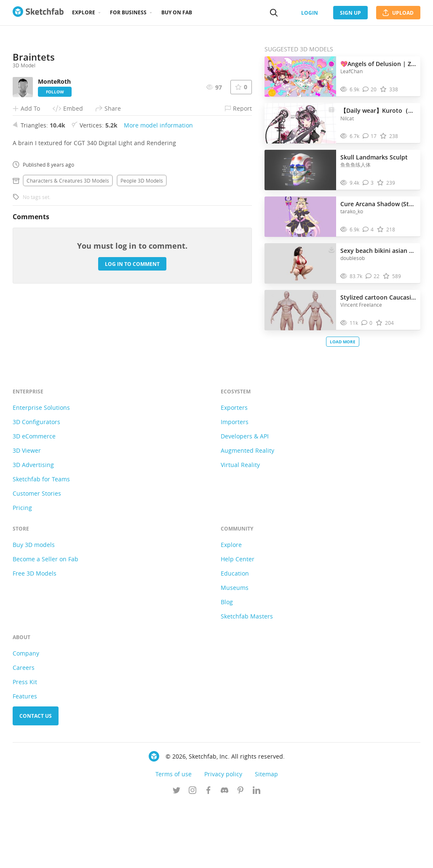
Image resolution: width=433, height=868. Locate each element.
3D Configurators (36, 486)
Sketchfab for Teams (41, 543)
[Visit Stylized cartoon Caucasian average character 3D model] (300, 310)
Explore (84, 12)
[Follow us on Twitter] (176, 855)
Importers (235, 486)
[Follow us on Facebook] (208, 855)
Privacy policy (223, 838)
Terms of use (174, 838)
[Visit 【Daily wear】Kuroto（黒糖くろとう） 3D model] (300, 123)
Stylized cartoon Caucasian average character (378, 297)
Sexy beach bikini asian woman (378, 251)
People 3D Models (142, 314)
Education (235, 637)
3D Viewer (27, 514)
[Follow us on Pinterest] (241, 855)
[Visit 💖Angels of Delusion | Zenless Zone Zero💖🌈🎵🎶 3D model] (300, 77)
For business (128, 12)
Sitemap (266, 838)
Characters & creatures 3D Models (68, 314)
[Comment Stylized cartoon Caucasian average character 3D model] (367, 323)
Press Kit (25, 746)
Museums (235, 652)
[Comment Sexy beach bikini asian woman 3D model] (373, 276)
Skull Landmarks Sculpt (374, 157)
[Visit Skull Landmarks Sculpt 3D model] (300, 170)
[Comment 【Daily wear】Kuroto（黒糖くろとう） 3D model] (370, 136)
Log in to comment (132, 398)
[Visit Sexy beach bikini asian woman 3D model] (300, 263)
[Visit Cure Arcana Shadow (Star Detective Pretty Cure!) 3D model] (300, 217)
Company (26, 717)
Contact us (36, 780)
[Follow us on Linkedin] (257, 855)
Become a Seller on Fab (45, 623)
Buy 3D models (34, 609)
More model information (158, 259)
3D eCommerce (34, 500)
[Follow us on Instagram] (192, 855)
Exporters (234, 471)
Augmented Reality (247, 514)
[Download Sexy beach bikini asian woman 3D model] (331, 249)
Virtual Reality (240, 529)
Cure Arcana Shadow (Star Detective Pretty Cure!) (378, 204)
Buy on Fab (177, 12)
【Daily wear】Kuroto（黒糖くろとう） (378, 110)
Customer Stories (37, 557)
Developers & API (245, 500)
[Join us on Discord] (225, 855)
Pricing (22, 572)
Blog (227, 666)
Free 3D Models (35, 637)
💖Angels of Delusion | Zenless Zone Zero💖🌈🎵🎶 (378, 64)
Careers (24, 731)
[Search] (274, 13)
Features (25, 760)
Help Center (238, 623)
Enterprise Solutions (41, 471)
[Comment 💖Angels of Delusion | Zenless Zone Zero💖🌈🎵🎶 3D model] (370, 89)
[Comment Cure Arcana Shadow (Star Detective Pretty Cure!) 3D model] (368, 230)
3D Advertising (33, 529)
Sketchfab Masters (247, 680)
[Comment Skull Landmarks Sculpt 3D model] (368, 183)
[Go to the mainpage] (38, 13)
